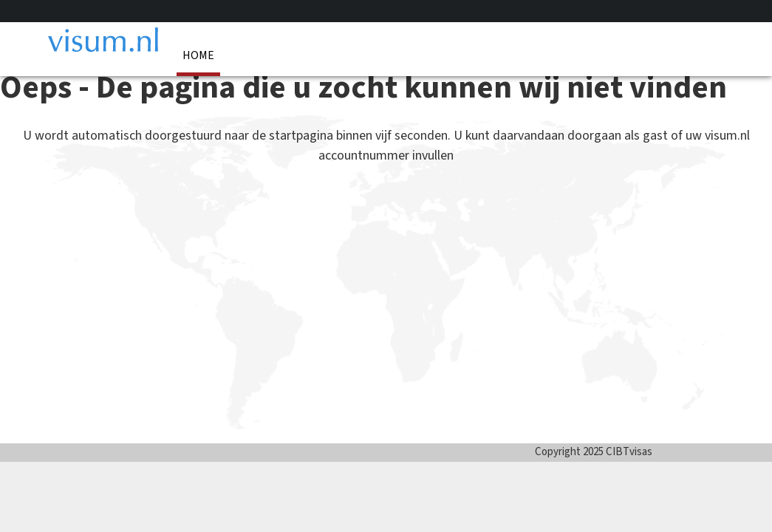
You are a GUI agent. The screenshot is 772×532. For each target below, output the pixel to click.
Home (198, 55)
